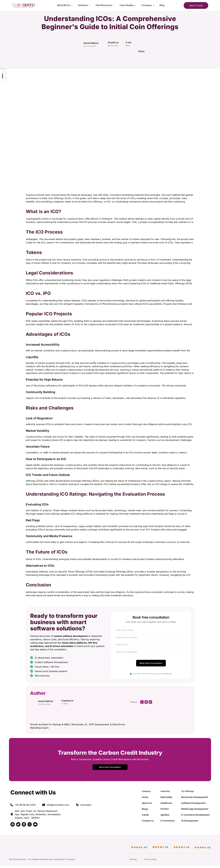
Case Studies (127, 5)
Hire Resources (104, 5)
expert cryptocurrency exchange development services (89, 370)
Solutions (83, 5)
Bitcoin (95, 219)
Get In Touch (196, 5)
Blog (162, 5)
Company (147, 5)
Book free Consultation (151, 664)
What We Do (64, 5)
